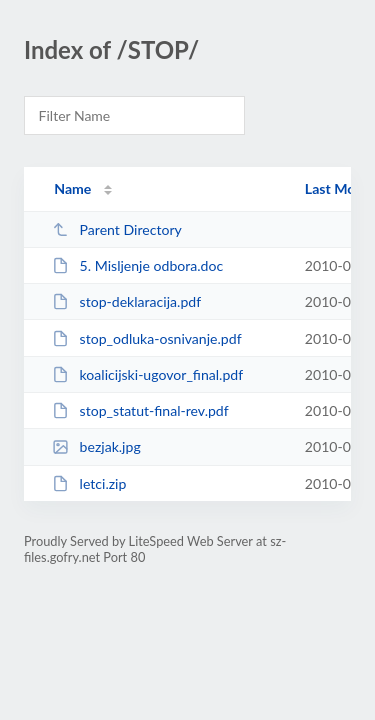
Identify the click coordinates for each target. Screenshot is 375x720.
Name (72, 188)
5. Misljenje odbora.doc (137, 265)
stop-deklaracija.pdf (126, 301)
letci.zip (89, 483)
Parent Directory (117, 229)
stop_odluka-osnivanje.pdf (146, 338)
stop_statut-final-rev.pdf (140, 410)
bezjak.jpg (96, 446)
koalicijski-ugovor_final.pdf (147, 374)
